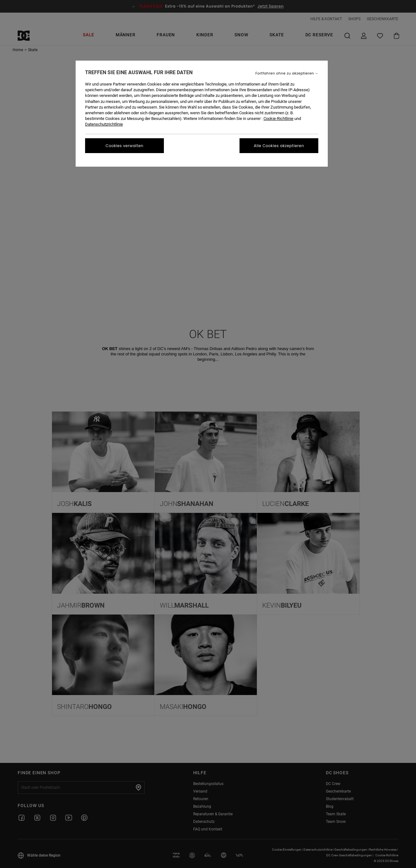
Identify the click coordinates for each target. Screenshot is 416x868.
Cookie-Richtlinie (278, 119)
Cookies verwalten (124, 146)
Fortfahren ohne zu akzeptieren (285, 73)
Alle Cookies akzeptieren (279, 146)
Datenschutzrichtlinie (104, 124)
